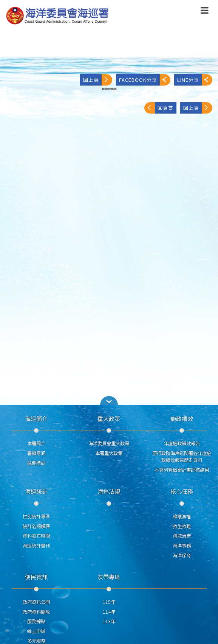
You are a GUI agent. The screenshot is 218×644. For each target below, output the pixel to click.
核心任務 (182, 491)
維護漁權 (182, 516)
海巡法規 (109, 491)
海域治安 (182, 536)
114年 (109, 612)
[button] (205, 12)
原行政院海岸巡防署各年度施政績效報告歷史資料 (182, 457)
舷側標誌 (36, 463)
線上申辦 (36, 631)
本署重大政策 (109, 453)
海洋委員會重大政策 (109, 443)
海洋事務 (182, 546)
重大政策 (109, 418)
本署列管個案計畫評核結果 (182, 470)
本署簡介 (36, 443)
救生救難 (182, 526)
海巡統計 (36, 491)
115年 (109, 602)
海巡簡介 (36, 418)
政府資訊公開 (36, 602)
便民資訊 (36, 577)
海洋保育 (182, 555)
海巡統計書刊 (36, 546)
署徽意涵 (36, 453)
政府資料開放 (36, 612)
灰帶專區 (109, 577)
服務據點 (36, 621)
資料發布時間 (36, 536)
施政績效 (182, 418)
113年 (109, 621)
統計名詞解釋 (36, 526)
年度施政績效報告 (182, 443)
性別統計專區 (36, 516)
